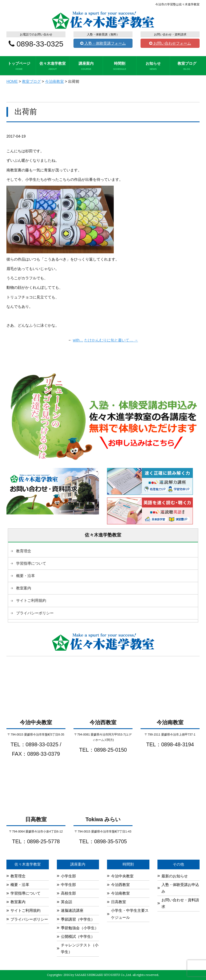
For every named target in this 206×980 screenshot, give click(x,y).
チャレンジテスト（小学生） (80, 948)
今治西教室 (120, 885)
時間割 (120, 66)
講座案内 (86, 66)
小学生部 (68, 876)
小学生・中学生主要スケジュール (130, 914)
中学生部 (68, 885)
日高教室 (119, 902)
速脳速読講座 (72, 910)
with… (78, 340)
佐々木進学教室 (53, 66)
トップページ (19, 66)
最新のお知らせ (175, 876)
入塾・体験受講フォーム (103, 43)
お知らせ (153, 66)
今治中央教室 (122, 876)
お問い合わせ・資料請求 (180, 903)
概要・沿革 (25, 576)
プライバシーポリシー (35, 613)
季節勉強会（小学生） (80, 928)
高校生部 (68, 893)
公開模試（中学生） (78, 936)
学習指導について (31, 563)
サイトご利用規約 (31, 600)
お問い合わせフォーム (170, 43)
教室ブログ (187, 66)
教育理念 (24, 551)
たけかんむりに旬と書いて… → (111, 340)
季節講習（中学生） (78, 919)
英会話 (67, 902)
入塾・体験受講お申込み (180, 888)
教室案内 (24, 588)
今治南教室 (120, 893)
